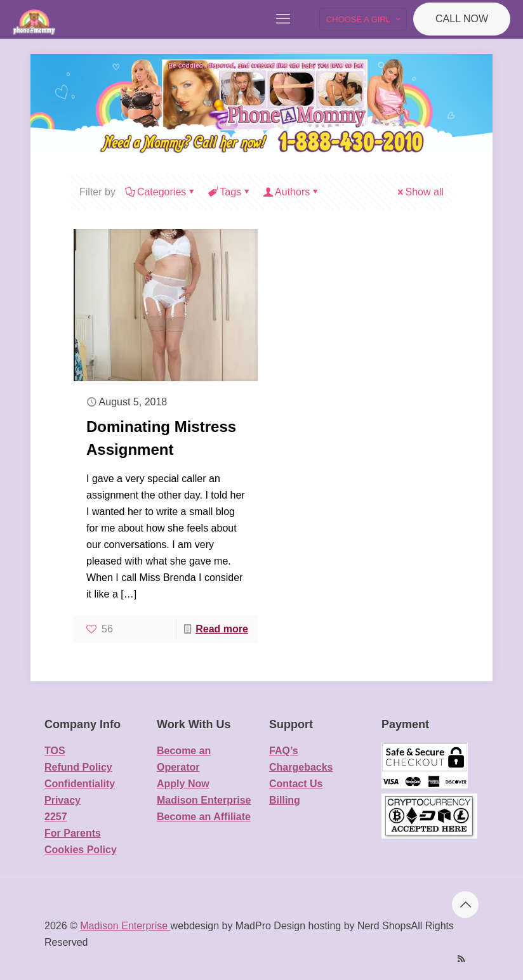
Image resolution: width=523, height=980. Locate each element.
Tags (229, 192)
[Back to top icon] (465, 905)
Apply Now (183, 784)
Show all (420, 192)
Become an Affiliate (204, 817)
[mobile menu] (283, 19)
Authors (291, 192)
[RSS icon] (461, 959)
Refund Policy (78, 767)
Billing (285, 800)
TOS (55, 751)
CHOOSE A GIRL (364, 19)
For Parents (73, 833)
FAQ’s (284, 751)
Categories (161, 192)
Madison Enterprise (204, 800)
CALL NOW (462, 19)
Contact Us (296, 784)
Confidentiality (80, 784)
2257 (56, 817)
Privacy (63, 800)
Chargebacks (301, 767)
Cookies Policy (81, 850)
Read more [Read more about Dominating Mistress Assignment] (222, 629)
